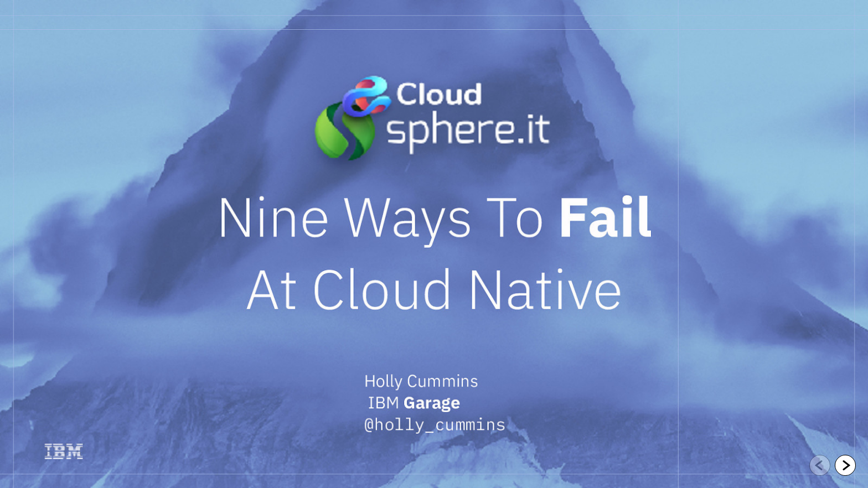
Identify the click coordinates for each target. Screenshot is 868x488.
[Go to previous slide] (820, 465)
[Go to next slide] (845, 465)
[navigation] (833, 466)
